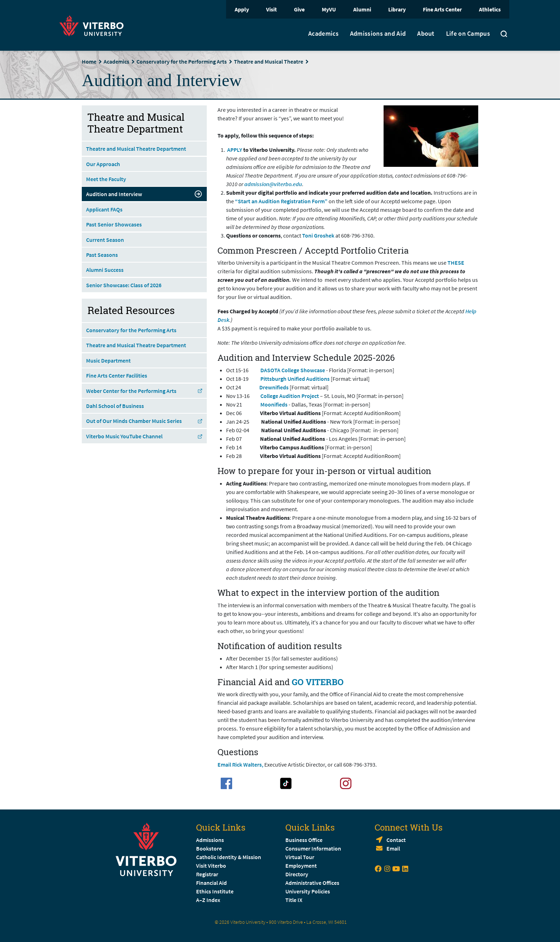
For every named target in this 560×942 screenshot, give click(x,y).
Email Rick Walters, (240, 764)
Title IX (294, 900)
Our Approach (103, 164)
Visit (271, 9)
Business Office (304, 840)
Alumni (362, 9)
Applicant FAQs (104, 209)
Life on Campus (468, 34)
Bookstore (209, 848)
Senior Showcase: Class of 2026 (124, 285)
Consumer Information (313, 848)
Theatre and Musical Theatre (269, 61)
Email (393, 848)
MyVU (329, 9)
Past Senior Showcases (114, 224)
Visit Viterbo (211, 866)
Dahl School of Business (115, 406)
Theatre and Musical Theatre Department (136, 149)
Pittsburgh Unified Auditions (295, 379)
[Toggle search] (504, 35)
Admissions (210, 840)
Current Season (105, 240)
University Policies (308, 891)
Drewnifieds (274, 387)
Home (89, 61)
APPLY (235, 150)
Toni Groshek (318, 235)
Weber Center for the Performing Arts (144, 391)
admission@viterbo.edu (273, 184)
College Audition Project (290, 396)
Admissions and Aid (378, 34)
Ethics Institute (215, 891)
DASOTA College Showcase (293, 370)
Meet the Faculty (106, 179)
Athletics (490, 9)
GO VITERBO (318, 682)
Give (299, 9)
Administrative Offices (312, 883)
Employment (301, 866)
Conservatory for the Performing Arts (182, 61)
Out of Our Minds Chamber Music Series (144, 421)
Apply (242, 9)
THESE (456, 263)
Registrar (207, 874)
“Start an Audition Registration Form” (281, 201)
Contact (396, 840)
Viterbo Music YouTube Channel (144, 436)
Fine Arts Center (442, 9)
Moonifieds (274, 404)
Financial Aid (211, 883)
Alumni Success (105, 270)
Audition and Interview (144, 194)
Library (397, 9)
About (426, 34)
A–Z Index (208, 900)
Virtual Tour (300, 857)
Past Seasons (102, 255)
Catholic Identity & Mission (229, 857)
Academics (323, 34)
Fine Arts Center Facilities (117, 375)
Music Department (108, 360)
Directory (297, 874)
